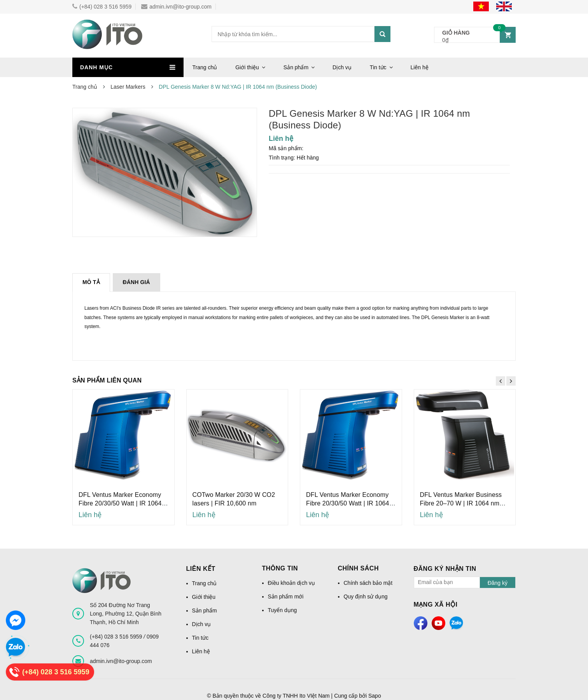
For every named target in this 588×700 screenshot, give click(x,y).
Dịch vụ (342, 67)
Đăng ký (498, 583)
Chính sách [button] (358, 568)
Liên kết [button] (201, 569)
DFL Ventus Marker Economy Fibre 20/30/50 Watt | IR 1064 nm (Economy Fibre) (120, 504)
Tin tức (378, 67)
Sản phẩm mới (286, 596)
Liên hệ (420, 67)
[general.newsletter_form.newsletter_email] (447, 582)
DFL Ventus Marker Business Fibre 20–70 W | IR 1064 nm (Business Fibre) (461, 504)
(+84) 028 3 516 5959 (102, 7)
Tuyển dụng (283, 610)
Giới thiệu (247, 67)
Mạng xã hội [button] (436, 604)
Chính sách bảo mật (368, 583)
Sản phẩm (296, 67)
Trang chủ (205, 67)
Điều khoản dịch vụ (292, 583)
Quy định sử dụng (366, 596)
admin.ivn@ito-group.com (176, 7)
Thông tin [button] (280, 568)
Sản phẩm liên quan (107, 380)
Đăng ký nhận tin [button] (445, 569)
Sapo (375, 696)
